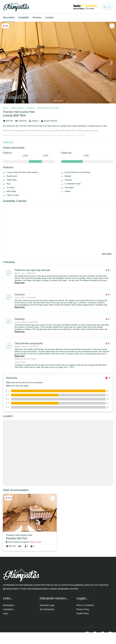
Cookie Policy (83, 613)
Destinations (9, 605)
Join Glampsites (47, 609)
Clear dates (107, 254)
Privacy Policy (83, 609)
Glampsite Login (47, 605)
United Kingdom (18, 108)
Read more (8, 142)
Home (5, 108)
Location (49, 17)
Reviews (37, 17)
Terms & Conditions (85, 605)
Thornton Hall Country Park (19, 112)
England (31, 108)
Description (9, 17)
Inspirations (8, 609)
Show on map (36, 542)
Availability (24, 17)
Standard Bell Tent (17, 538)
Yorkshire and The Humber (48, 108)
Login (5, 613)
